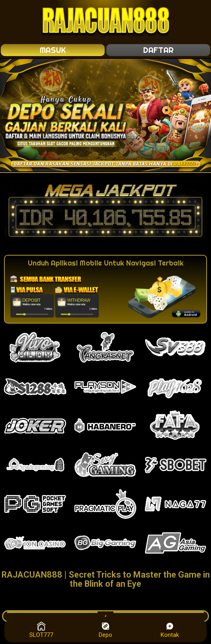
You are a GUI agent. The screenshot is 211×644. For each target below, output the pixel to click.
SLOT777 (41, 630)
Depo (105, 630)
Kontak (170, 630)
